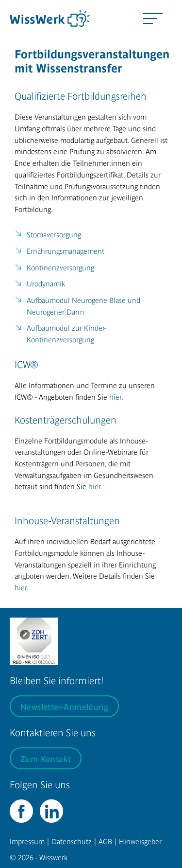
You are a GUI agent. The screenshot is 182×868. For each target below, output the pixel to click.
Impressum (27, 841)
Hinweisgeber (140, 841)
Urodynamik (46, 283)
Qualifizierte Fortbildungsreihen (81, 96)
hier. (116, 397)
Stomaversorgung (54, 234)
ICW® (26, 364)
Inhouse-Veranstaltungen (67, 520)
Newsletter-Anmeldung (64, 706)
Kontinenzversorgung (60, 267)
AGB (105, 841)
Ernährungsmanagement (66, 251)
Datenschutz (72, 841)
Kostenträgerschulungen (66, 419)
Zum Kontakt (46, 758)
